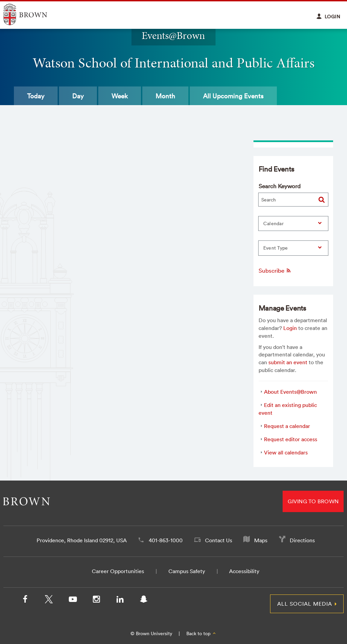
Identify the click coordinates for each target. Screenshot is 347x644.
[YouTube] (73, 601)
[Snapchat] (144, 601)
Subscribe (275, 270)
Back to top (201, 633)
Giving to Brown (313, 501)
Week (120, 96)
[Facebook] (25, 601)
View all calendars (286, 452)
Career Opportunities (118, 571)
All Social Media (305, 604)
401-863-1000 (166, 540)
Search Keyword (280, 186)
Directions (302, 540)
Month (165, 96)
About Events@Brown (290, 392)
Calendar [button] (273, 223)
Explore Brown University (33, 14)
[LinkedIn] (120, 601)
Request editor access (291, 439)
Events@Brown (173, 35)
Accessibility (244, 571)
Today (36, 96)
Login (290, 328)
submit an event (288, 362)
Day (78, 96)
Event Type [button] (276, 248)
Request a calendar (287, 426)
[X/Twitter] (49, 601)
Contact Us (219, 540)
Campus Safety (187, 571)
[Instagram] (96, 601)
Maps (261, 540)
